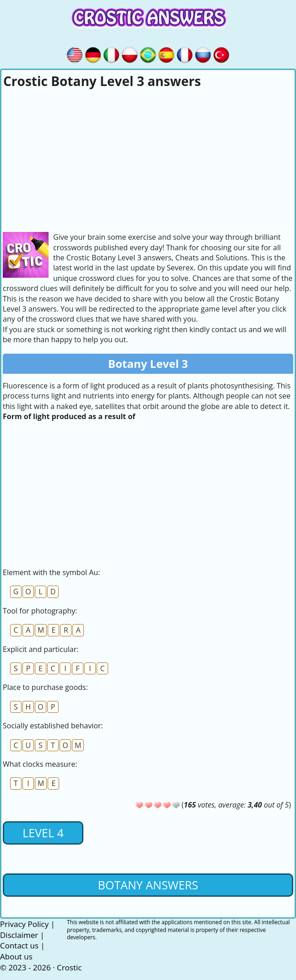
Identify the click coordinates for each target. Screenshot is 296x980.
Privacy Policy (24, 924)
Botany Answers (148, 885)
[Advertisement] (148, 159)
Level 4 (43, 833)
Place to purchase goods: (45, 687)
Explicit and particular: (41, 649)
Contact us (19, 945)
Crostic (69, 967)
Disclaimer (19, 935)
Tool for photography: (40, 611)
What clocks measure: (40, 764)
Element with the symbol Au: (51, 572)
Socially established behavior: (53, 726)
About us (16, 956)
